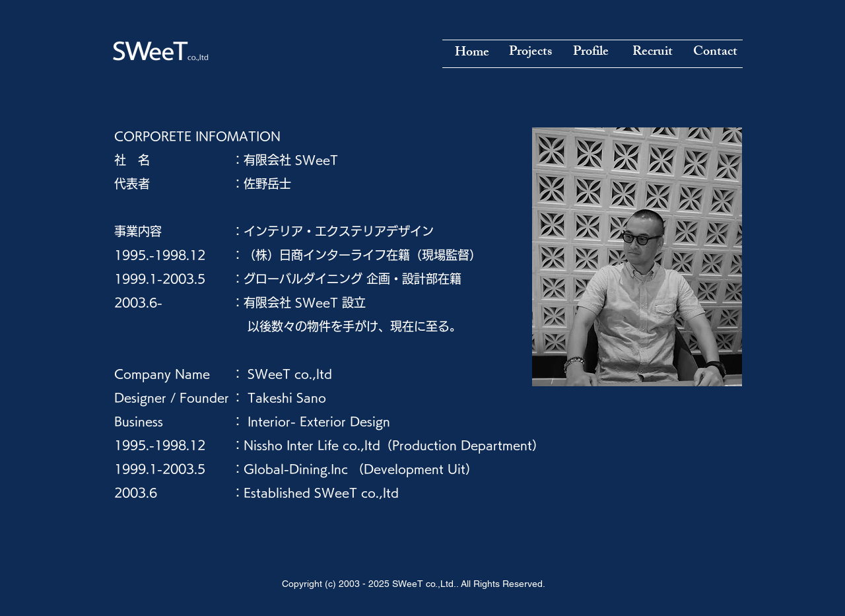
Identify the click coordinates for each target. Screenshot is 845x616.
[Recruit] (652, 53)
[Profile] (591, 53)
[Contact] (715, 53)
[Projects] (530, 53)
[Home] (472, 53)
